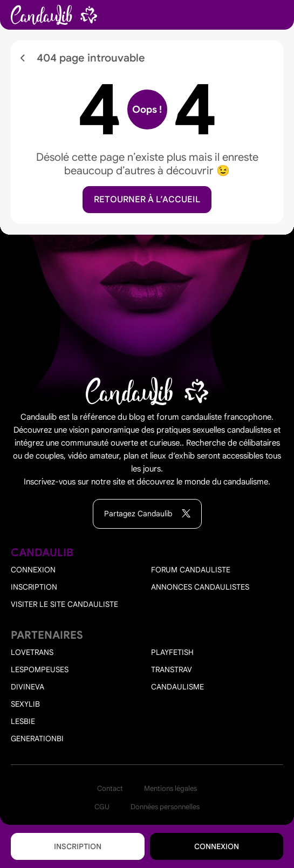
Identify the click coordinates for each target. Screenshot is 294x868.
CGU (102, 807)
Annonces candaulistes (200, 587)
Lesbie (23, 721)
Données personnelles (165, 807)
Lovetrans (32, 652)
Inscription (78, 846)
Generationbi (37, 739)
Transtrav (172, 669)
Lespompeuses (40, 669)
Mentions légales (170, 788)
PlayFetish (172, 652)
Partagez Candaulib (147, 514)
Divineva (28, 687)
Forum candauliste (191, 570)
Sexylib (25, 704)
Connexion (217, 846)
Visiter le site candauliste (64, 604)
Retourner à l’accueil (147, 200)
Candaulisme (177, 687)
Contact (110, 788)
